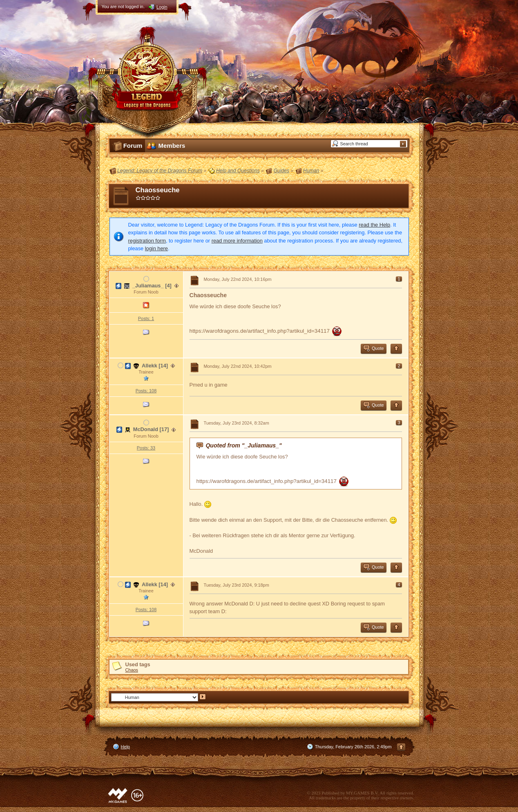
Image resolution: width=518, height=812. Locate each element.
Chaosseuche (158, 190)
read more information (237, 241)
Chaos (132, 670)
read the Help (374, 225)
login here (156, 248)
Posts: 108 (146, 391)
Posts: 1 (146, 318)
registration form (147, 241)
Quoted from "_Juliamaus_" (243, 445)
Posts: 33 (146, 448)
